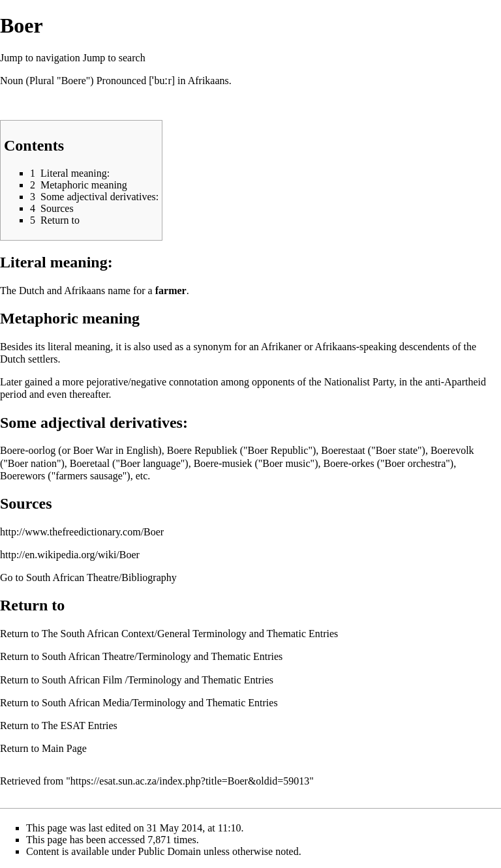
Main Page (64, 748)
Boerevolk (452, 450)
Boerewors (23, 476)
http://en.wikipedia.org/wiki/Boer (70, 555)
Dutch (32, 291)
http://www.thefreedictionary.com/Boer (82, 532)
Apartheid (465, 382)
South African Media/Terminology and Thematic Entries (160, 703)
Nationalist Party (359, 382)
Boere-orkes (348, 463)
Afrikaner (281, 347)
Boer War (93, 450)
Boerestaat (343, 450)
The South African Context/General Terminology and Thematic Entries (190, 634)
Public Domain (170, 851)
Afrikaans (208, 81)
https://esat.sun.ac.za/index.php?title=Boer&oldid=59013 (190, 781)
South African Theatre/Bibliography (101, 577)
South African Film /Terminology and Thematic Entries (158, 680)
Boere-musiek (223, 463)
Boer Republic (278, 450)
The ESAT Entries (80, 726)
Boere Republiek (202, 450)
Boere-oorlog (28, 450)
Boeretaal (90, 463)
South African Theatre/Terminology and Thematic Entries (162, 656)
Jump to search (114, 58)
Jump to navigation (40, 58)
